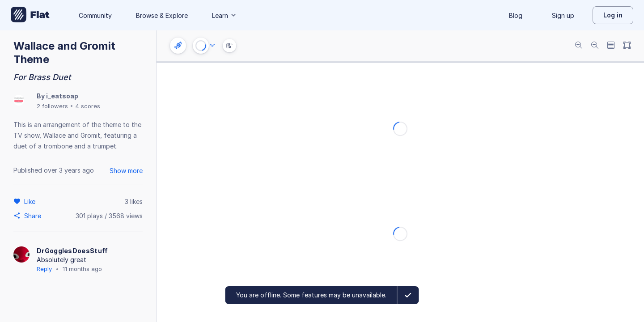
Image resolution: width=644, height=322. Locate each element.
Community (95, 15)
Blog (516, 15)
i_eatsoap (62, 96)
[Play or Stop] (201, 46)
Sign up (563, 15)
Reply (44, 269)
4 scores (88, 106)
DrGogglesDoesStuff (72, 251)
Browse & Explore (162, 15)
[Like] (31, 201)
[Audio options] (212, 46)
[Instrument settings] (178, 46)
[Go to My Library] (30, 15)
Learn (225, 15)
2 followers (52, 106)
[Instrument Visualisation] (229, 46)
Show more (126, 171)
